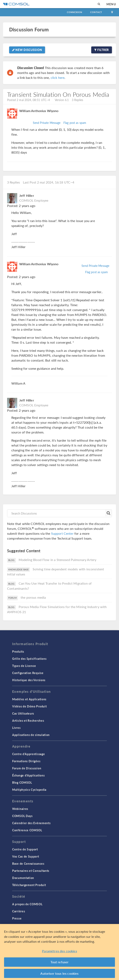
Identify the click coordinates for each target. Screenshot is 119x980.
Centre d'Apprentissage (28, 754)
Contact (96, 12)
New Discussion (27, 50)
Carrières (19, 911)
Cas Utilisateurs (23, 713)
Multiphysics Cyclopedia (29, 790)
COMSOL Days (22, 816)
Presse (17, 918)
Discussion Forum (29, 29)
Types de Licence (24, 666)
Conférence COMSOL (27, 830)
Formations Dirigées (26, 761)
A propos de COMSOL (27, 904)
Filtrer (102, 50)
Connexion (75, 12)
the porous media (33, 597)
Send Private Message (47, 123)
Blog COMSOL (22, 782)
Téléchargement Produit (29, 885)
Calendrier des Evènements (31, 823)
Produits (18, 651)
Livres (16, 728)
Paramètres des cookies (59, 953)
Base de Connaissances (28, 863)
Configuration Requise (28, 673)
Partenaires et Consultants (31, 871)
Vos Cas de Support (26, 856)
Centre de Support (25, 849)
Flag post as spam (75, 123)
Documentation (23, 878)
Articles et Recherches (28, 720)
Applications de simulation (31, 735)
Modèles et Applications (29, 699)
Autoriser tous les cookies (59, 975)
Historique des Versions (29, 680)
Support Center (62, 533)
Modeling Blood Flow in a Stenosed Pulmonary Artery (58, 560)
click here (58, 78)
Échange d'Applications (28, 775)
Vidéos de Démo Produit (29, 706)
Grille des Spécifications (29, 659)
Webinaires (20, 809)
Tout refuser (60, 964)
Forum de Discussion (27, 768)
